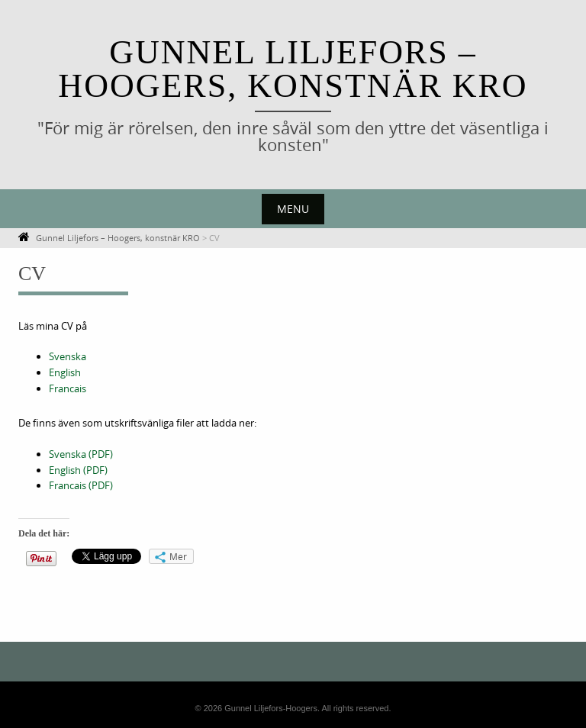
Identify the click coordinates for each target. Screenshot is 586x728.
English (65, 372)
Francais (68, 388)
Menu (293, 209)
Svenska (68, 356)
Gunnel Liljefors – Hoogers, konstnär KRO (293, 69)
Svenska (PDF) (81, 454)
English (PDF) (78, 470)
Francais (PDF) (81, 485)
